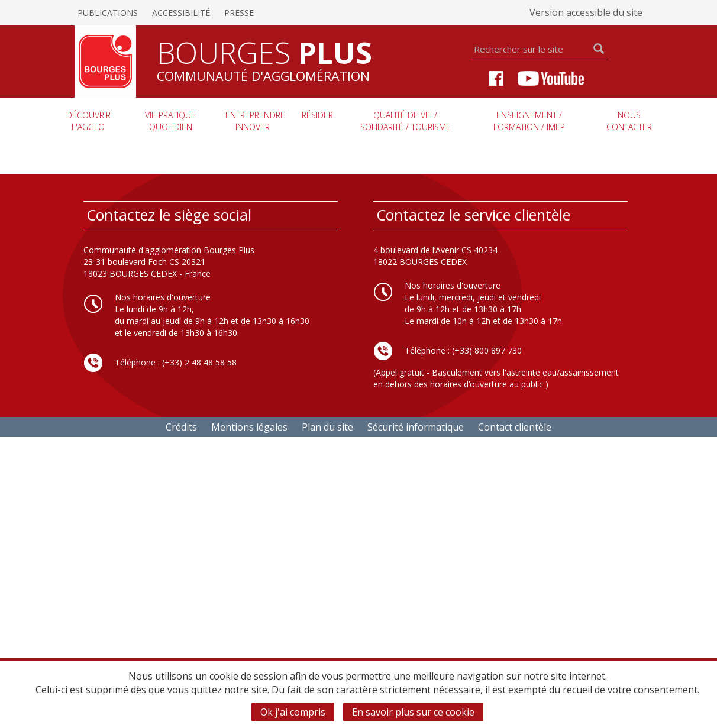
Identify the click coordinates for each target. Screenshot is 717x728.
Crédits (181, 427)
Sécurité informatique (416, 427)
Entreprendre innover (255, 121)
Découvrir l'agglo (88, 121)
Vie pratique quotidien (170, 121)
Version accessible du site (586, 12)
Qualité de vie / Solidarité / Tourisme (406, 121)
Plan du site (327, 427)
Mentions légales (249, 427)
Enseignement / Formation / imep (529, 121)
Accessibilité (181, 13)
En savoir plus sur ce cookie (413, 712)
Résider (317, 115)
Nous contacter (629, 121)
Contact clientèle (515, 427)
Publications (108, 13)
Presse (239, 13)
